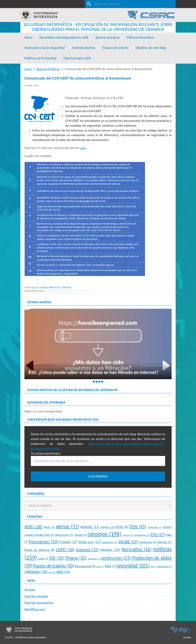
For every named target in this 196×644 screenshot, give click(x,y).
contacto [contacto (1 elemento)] (128, 535)
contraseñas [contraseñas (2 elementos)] (142, 535)
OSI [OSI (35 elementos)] (57, 558)
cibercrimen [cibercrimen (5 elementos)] (64, 535)
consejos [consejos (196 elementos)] (104, 534)
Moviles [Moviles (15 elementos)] (110, 550)
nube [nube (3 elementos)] (43, 559)
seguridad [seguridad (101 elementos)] (133, 565)
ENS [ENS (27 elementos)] (158, 534)
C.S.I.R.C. (9, 637)
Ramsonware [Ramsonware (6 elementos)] (85, 566)
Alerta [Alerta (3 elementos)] (49, 527)
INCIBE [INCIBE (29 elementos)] (128, 542)
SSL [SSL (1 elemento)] (153, 567)
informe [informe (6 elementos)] (164, 542)
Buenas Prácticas (50, 288)
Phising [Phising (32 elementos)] (76, 558)
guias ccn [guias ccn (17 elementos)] (90, 542)
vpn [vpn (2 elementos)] (52, 572)
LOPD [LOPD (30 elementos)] (65, 550)
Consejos (66, 288)
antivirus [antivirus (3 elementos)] (107, 527)
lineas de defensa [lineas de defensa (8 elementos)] (39, 550)
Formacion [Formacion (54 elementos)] (44, 541)
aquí (83, 148)
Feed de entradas (36, 596)
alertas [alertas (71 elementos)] (67, 526)
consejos (51, 291)
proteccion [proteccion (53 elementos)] (116, 558)
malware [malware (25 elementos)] (87, 550)
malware (62, 291)
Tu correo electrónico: (46, 453)
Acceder (30, 590)
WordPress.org (34, 609)
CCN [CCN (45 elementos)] (138, 526)
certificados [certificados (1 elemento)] (154, 527)
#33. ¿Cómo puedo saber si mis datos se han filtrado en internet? (93, 372)
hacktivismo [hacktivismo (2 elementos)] (110, 542)
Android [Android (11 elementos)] (90, 527)
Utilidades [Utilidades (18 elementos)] (36, 572)
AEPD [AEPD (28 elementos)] (33, 527)
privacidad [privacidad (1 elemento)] (94, 559)
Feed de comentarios (39, 603)
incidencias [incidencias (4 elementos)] (148, 542)
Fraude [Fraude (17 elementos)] (69, 542)
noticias (73, 291)
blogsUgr (181, 630)
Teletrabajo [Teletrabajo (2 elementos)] (164, 566)
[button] (94, 382)
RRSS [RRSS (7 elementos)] (110, 566)
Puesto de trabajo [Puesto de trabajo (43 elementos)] (54, 566)
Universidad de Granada (39, 15)
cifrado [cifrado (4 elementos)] (80, 535)
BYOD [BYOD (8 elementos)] (122, 527)
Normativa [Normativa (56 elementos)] (137, 549)
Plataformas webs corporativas (31, 637)
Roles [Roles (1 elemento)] (100, 567)
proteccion (85, 291)
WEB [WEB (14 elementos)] (63, 572)
